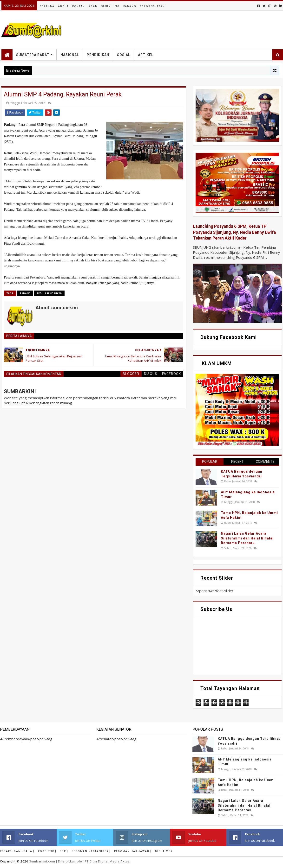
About (63, 6)
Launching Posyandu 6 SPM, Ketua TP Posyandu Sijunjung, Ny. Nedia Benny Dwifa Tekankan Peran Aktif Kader (234, 232)
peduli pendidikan (49, 293)
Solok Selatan (152, 6)
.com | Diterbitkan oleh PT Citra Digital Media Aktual (80, 861)
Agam (93, 6)
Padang (130, 6)
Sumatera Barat (33, 55)
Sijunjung (111, 6)
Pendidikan (98, 55)
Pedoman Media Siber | (91, 851)
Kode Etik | (47, 851)
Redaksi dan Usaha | (17, 851)
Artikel (146, 55)
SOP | (64, 851)
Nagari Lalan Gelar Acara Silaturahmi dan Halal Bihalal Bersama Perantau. (247, 538)
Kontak (79, 6)
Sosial (124, 55)
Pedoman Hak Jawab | (133, 851)
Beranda (47, 6)
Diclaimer (164, 851)
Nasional (70, 55)
